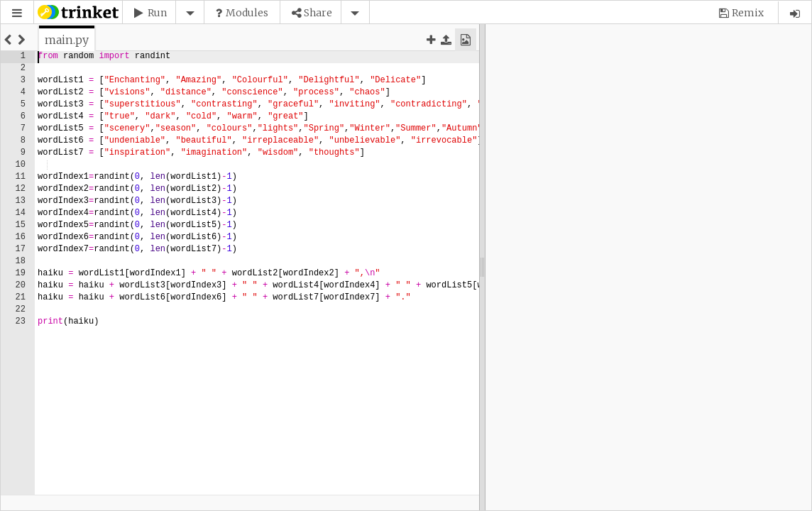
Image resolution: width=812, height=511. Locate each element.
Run (157, 13)
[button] (17, 13)
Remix (748, 13)
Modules (247, 13)
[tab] (67, 40)
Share (318, 13)
